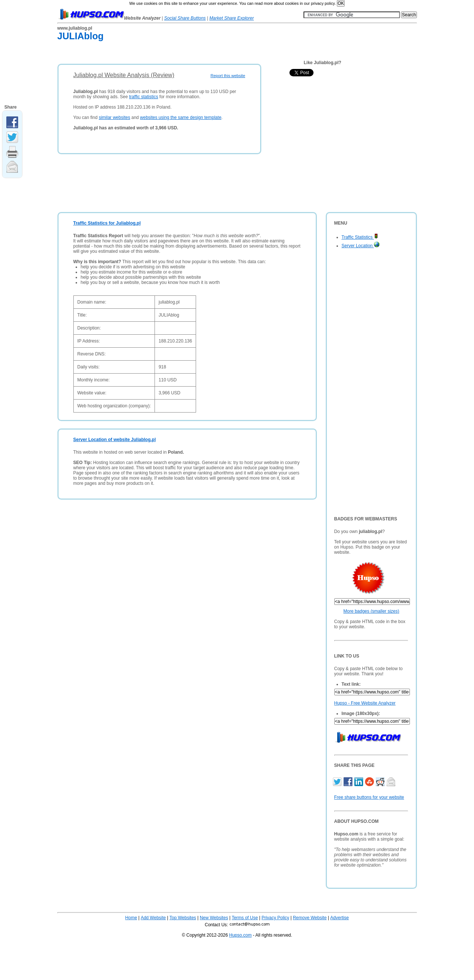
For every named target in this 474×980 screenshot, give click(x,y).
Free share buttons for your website (369, 797)
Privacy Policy (276, 918)
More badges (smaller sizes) (372, 611)
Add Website (153, 918)
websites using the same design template (181, 117)
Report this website (228, 76)
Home (131, 918)
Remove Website (310, 918)
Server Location (361, 246)
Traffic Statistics (360, 237)
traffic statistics (143, 97)
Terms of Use (245, 918)
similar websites (114, 117)
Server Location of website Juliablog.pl (115, 440)
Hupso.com (240, 935)
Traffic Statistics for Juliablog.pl (107, 223)
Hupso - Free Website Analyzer (365, 703)
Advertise (339, 918)
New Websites (214, 918)
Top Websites (183, 918)
